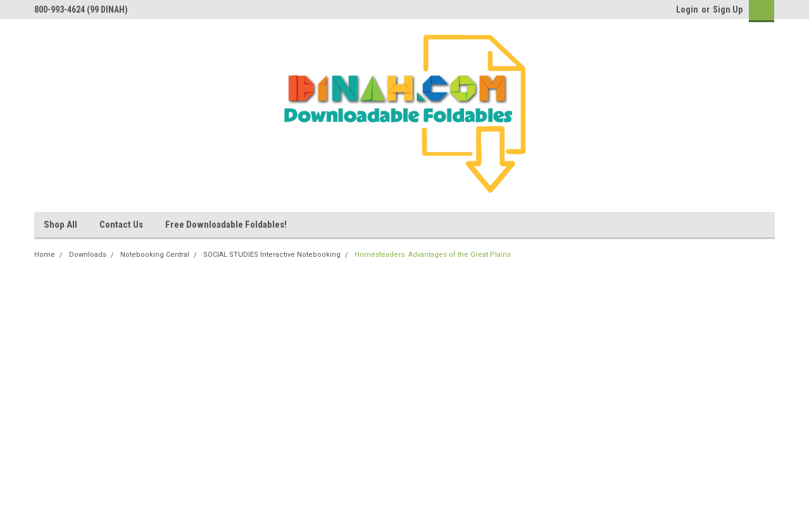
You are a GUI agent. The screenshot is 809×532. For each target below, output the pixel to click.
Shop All (60, 225)
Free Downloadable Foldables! (226, 225)
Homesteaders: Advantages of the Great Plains (433, 255)
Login (687, 9)
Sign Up (728, 9)
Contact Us (121, 225)
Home (45, 255)
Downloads (88, 255)
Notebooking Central (155, 255)
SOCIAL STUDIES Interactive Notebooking (272, 255)
